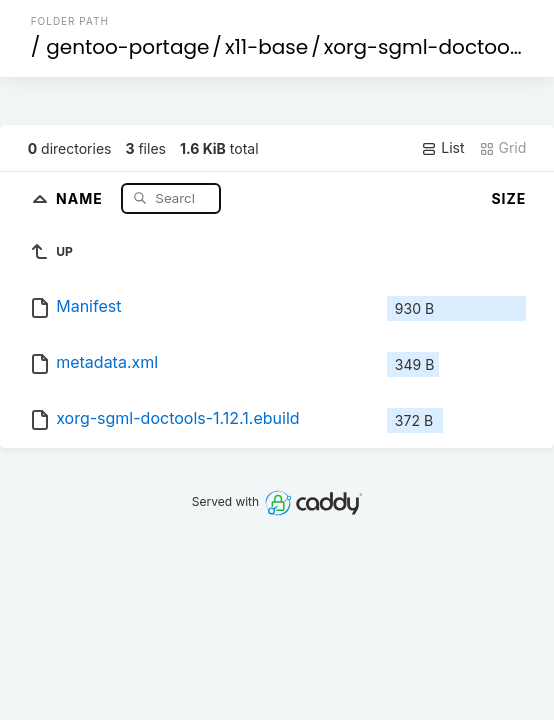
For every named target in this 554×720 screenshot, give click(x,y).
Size (508, 198)
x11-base (266, 47)
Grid (503, 148)
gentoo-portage (127, 47)
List (442, 148)
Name (81, 197)
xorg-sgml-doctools (425, 47)
